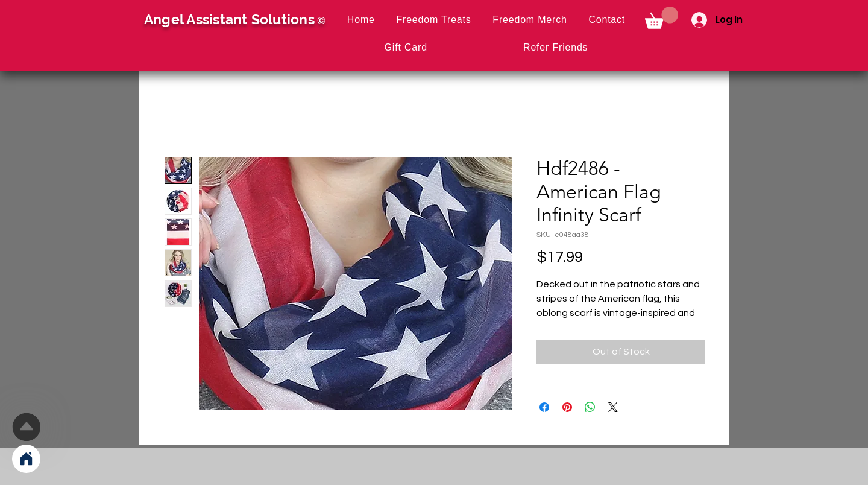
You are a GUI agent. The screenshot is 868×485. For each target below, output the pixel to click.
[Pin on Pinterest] (567, 407)
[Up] (26, 427)
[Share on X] (613, 407)
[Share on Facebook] (544, 407)
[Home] (26, 459)
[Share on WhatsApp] (590, 407)
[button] (662, 18)
